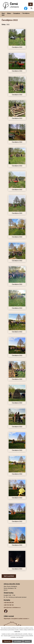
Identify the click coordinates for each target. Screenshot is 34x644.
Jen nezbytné (18, 641)
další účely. (17, 631)
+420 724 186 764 (9, 605)
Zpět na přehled (9, 576)
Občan (9, 13)
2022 (8, 25)
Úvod (3, 13)
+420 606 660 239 (9, 603)
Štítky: (4, 25)
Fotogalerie (17, 13)
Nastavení (27, 641)
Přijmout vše (7, 641)
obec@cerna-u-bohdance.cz (12, 608)
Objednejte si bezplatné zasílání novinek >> (16, 619)
